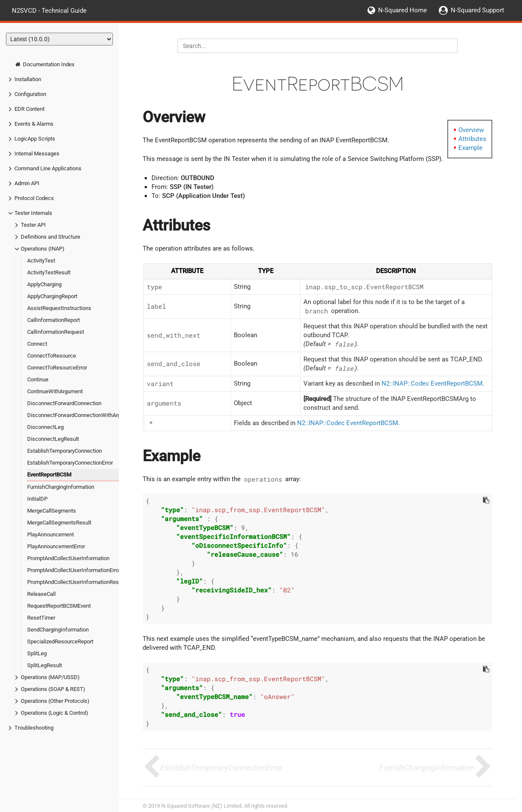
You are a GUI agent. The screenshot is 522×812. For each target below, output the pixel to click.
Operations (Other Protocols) (55, 701)
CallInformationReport (53, 320)
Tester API (33, 225)
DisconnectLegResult (53, 439)
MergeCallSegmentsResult (59, 523)
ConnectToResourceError (57, 368)
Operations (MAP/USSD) (50, 677)
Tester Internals (33, 213)
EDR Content (29, 109)
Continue (38, 379)
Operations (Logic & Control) (55, 713)
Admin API (27, 183)
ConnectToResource (52, 356)
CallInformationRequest (56, 332)
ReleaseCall (41, 594)
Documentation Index (44, 64)
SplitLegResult (45, 665)
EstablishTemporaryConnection (65, 451)
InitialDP (37, 499)
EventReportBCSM (49, 475)
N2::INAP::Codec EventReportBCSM (432, 383)
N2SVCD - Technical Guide (49, 10)
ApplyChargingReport (52, 296)
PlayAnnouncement (51, 534)
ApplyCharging (44, 284)
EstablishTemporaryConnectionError (70, 463)
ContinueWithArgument (55, 391)
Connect (37, 344)
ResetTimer (41, 618)
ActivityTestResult (49, 272)
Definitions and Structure (51, 237)
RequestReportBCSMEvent (59, 606)
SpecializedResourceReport (60, 641)
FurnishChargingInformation (61, 487)
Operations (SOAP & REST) (53, 689)
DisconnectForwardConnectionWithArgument (81, 415)
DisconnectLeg (45, 427)
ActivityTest (41, 261)
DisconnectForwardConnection (64, 403)
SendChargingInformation (58, 630)
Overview (471, 130)
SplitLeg (37, 653)
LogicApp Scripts (35, 139)
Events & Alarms (34, 124)
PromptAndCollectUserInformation (68, 558)
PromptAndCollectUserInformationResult (76, 582)
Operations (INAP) (43, 249)
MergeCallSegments (52, 511)
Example (470, 148)
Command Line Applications (48, 168)
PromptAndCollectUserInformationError (74, 570)
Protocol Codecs (34, 198)
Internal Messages (37, 154)
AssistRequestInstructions (59, 308)
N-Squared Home (403, 10)
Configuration (30, 94)
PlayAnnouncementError (56, 546)
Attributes (472, 139)
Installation (28, 79)
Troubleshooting (34, 728)
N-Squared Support (477, 10)
